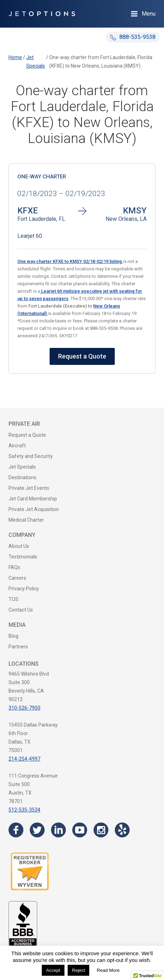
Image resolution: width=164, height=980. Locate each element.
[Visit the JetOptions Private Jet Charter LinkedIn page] (58, 830)
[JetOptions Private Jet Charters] (42, 14)
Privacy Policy (24, 589)
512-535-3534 (24, 810)
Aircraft (17, 446)
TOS (13, 599)
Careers (17, 578)
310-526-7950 (24, 708)
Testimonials (23, 557)
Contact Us (21, 610)
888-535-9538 (133, 37)
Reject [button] (78, 970)
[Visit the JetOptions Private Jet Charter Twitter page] (37, 830)
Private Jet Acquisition (34, 509)
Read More (108, 970)
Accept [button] (53, 970)
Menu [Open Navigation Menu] (149, 14)
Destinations (22, 477)
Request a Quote (82, 356)
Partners (18, 647)
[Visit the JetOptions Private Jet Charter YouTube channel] (80, 830)
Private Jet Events (29, 488)
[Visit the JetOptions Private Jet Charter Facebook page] (16, 830)
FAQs (14, 567)
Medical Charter (26, 520)
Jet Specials (22, 467)
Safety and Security (31, 456)
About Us (19, 546)
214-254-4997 (24, 759)
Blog (13, 636)
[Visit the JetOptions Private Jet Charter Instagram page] (101, 830)
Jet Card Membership (33, 499)
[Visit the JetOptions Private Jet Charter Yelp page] (122, 830)
